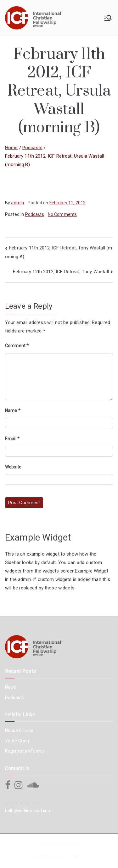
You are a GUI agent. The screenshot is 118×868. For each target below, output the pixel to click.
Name (13, 410)
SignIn (63, 856)
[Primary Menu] (108, 18)
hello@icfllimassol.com (28, 811)
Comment (17, 346)
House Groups (19, 730)
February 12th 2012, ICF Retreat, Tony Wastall (61, 272)
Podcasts (35, 214)
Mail (44, 856)
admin (17, 203)
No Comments (62, 214)
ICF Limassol (67, 845)
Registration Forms (24, 751)
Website (13, 467)
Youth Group (18, 741)
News (11, 687)
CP (81, 856)
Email (12, 439)
